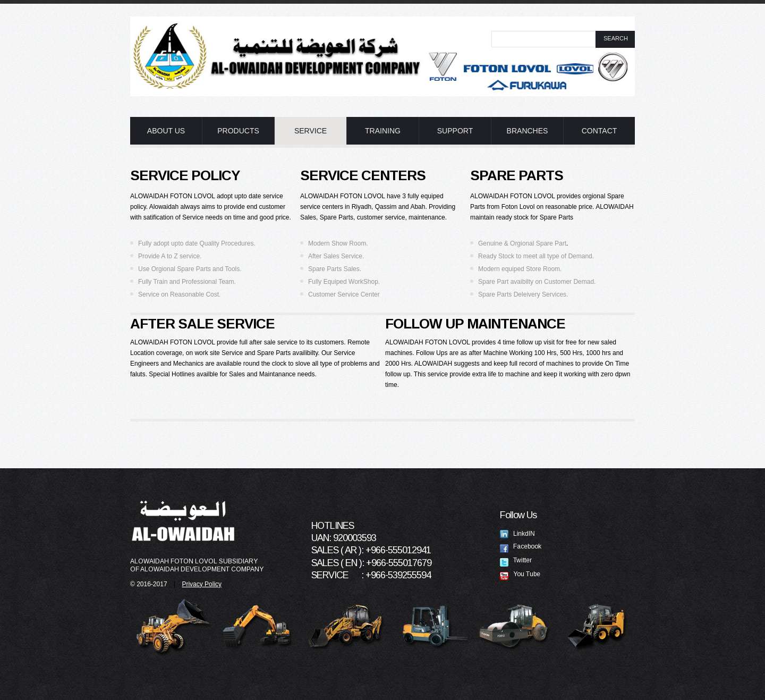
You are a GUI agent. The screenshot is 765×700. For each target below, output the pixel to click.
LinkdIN (517, 534)
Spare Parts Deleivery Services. (523, 294)
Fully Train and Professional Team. (187, 282)
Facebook (521, 546)
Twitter (516, 560)
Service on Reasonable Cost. (179, 294)
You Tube (520, 574)
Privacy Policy (202, 584)
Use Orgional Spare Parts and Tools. (190, 269)
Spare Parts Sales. (335, 269)
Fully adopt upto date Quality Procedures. (197, 243)
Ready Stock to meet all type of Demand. (536, 256)
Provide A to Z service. (170, 256)
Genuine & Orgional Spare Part (522, 243)
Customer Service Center (344, 294)
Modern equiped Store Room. (520, 269)
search (616, 38)
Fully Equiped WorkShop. (344, 282)
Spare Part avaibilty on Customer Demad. (537, 282)
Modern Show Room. (338, 243)
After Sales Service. (336, 256)
